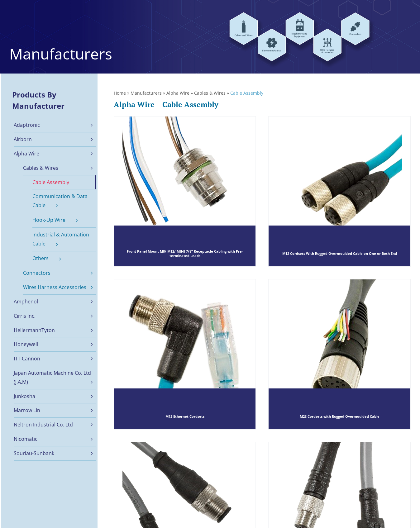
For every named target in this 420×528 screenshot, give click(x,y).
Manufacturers (146, 93)
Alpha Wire (178, 93)
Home (120, 93)
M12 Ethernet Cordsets (185, 417)
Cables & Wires (210, 93)
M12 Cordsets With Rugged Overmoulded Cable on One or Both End (340, 254)
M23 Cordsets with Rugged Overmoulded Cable (340, 417)
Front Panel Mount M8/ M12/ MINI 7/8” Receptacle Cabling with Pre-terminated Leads (185, 254)
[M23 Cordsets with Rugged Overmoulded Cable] (339, 354)
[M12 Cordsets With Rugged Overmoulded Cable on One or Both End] (339, 191)
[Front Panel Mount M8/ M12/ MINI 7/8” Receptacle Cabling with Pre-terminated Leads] (185, 191)
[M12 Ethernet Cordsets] (185, 354)
